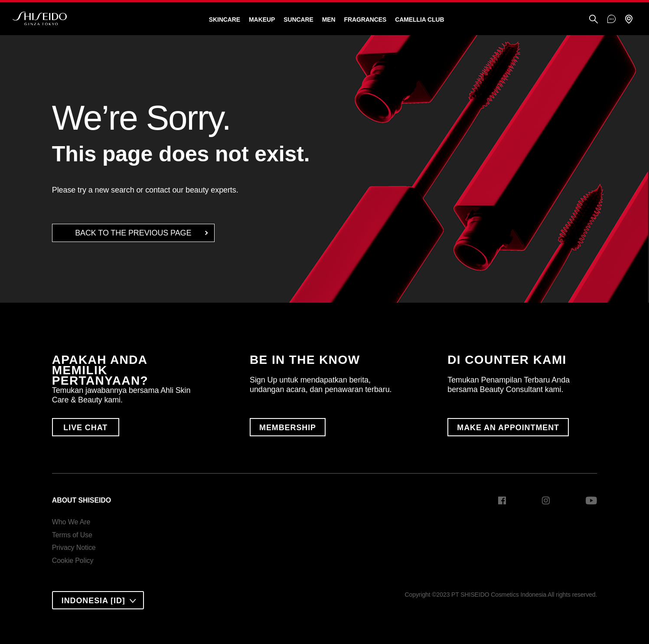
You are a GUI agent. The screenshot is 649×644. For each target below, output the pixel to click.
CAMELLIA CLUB (419, 20)
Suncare (298, 20)
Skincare (225, 20)
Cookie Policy (73, 561)
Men (329, 20)
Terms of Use (72, 535)
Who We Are (71, 522)
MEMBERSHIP (288, 428)
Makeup (262, 20)
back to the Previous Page (133, 233)
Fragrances (365, 20)
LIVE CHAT (85, 428)
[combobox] (98, 600)
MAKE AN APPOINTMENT (508, 428)
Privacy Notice (74, 548)
